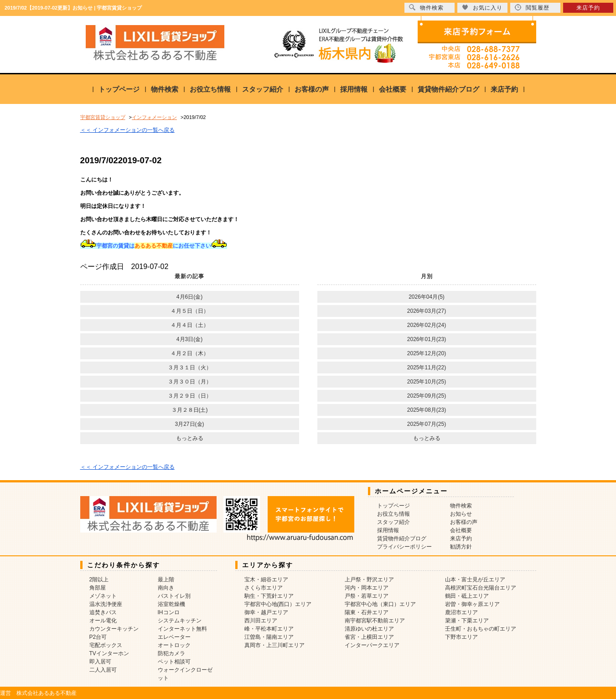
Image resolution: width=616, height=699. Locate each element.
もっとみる (190, 438)
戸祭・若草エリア (367, 596)
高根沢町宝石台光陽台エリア (481, 588)
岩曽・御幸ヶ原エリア (472, 604)
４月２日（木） (190, 353)
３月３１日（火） (190, 368)
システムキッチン (180, 621)
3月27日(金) (189, 424)
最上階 (166, 580)
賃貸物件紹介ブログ (448, 89)
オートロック (174, 645)
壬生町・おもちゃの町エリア (481, 629)
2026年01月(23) (427, 339)
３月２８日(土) (190, 410)
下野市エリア (461, 637)
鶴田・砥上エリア (467, 596)
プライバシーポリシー (404, 547)
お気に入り (482, 8)
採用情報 (354, 89)
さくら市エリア (264, 588)
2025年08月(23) (427, 410)
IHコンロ (169, 612)
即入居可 (100, 662)
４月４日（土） (190, 325)
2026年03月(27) (427, 311)
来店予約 (504, 89)
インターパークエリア (372, 645)
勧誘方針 (461, 547)
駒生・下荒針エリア (269, 596)
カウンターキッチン (114, 629)
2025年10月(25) (427, 382)
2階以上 (99, 580)
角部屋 (98, 588)
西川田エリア (261, 621)
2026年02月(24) (427, 325)
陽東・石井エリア (367, 612)
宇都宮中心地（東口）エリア (380, 604)
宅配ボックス (106, 645)
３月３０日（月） (190, 382)
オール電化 (103, 621)
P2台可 (98, 637)
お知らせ (461, 514)
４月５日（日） (190, 311)
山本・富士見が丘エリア (475, 580)
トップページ (119, 89)
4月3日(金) (189, 339)
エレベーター (174, 637)
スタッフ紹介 (263, 89)
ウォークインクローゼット (185, 674)
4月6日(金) (189, 297)
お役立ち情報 (210, 89)
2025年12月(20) (427, 353)
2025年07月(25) (427, 424)
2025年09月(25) (427, 396)
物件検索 (165, 89)
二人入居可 (103, 670)
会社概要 (393, 89)
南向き (166, 588)
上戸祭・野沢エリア (369, 580)
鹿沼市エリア (461, 612)
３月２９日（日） (190, 396)
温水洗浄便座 (106, 604)
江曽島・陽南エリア (269, 637)
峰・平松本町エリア (269, 629)
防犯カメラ (171, 653)
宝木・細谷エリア (266, 580)
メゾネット (103, 596)
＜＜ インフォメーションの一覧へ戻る (127, 130)
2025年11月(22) (427, 368)
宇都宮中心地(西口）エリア (278, 604)
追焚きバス (103, 612)
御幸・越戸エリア (266, 612)
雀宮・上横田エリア (369, 637)
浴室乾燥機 (171, 604)
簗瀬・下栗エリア (467, 621)
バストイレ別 (174, 596)
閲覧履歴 (532, 8)
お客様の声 (312, 89)
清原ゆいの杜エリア (369, 629)
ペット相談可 (174, 662)
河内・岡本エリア (367, 588)
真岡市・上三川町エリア (274, 645)
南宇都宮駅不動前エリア (375, 621)
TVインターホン (109, 653)
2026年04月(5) (427, 297)
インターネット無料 (182, 629)
